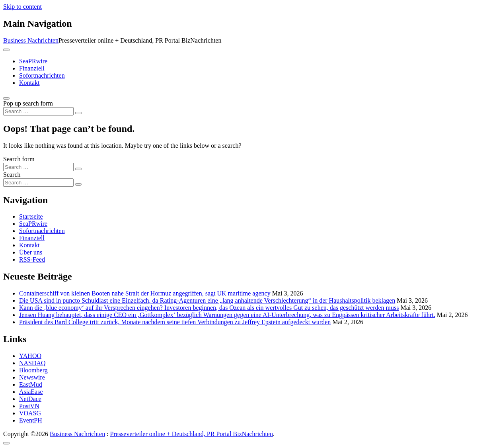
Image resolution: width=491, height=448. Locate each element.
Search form (19, 159)
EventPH (31, 420)
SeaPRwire (33, 61)
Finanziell (32, 68)
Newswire (32, 377)
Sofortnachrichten (42, 75)
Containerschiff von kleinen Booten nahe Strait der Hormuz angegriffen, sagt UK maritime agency (145, 293)
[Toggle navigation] (6, 50)
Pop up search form (28, 103)
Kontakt (29, 83)
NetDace (30, 399)
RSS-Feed (32, 259)
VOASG (30, 413)
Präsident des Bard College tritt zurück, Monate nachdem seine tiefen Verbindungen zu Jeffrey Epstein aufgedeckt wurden (175, 322)
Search (12, 175)
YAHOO (30, 356)
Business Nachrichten (31, 40)
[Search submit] (78, 113)
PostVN (29, 406)
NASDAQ (32, 363)
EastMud (31, 384)
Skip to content (22, 7)
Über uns (31, 252)
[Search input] (38, 111)
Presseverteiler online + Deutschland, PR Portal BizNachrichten (192, 434)
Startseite (31, 216)
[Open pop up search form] (6, 98)
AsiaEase (31, 392)
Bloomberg (33, 370)
